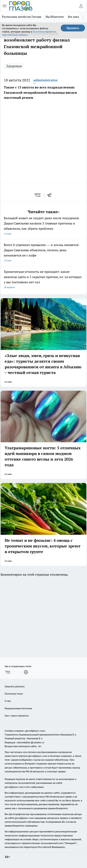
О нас (8, 701)
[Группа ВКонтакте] (8, 672)
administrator (46, 80)
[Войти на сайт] (81, 6)
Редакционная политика (18, 708)
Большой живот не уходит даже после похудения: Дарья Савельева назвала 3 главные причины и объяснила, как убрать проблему (43, 226)
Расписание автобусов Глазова (22, 17)
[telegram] (51, 195)
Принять (73, 28)
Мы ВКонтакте (55, 17)
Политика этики (14, 694)
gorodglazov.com (38, 756)
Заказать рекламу (15, 686)
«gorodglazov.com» (35, 731)
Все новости (76, 17)
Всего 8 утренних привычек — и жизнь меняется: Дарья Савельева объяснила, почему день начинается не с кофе (43, 253)
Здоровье (14, 66)
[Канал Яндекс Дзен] (26, 672)
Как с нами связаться (17, 716)
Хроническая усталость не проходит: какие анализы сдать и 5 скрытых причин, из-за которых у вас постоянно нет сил (43, 280)
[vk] (38, 195)
